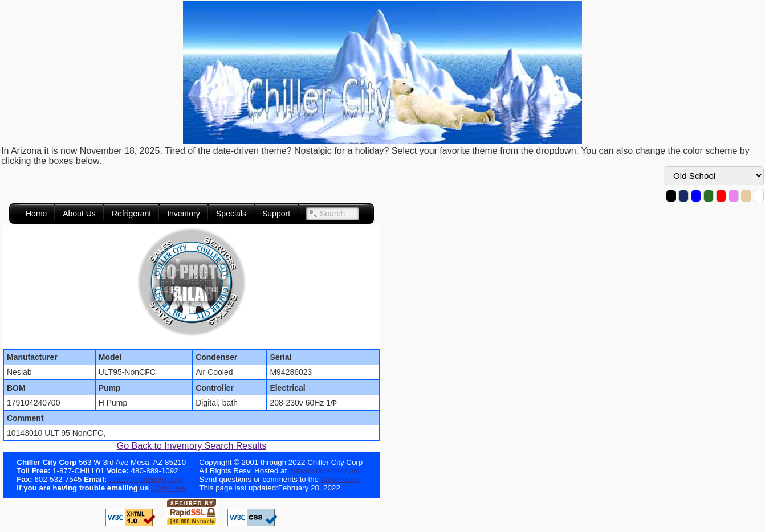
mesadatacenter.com (324, 471)
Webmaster (340, 479)
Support (276, 214)
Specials (231, 214)
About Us (79, 214)
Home (36, 214)
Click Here (168, 488)
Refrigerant (131, 214)
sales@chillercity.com (144, 479)
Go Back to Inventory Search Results (192, 446)
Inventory (184, 214)
